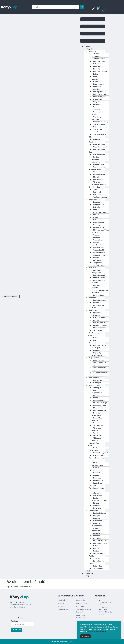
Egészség (97, 139)
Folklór (96, 217)
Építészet (97, 313)
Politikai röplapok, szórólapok (99, 346)
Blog (87, 576)
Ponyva (96, 102)
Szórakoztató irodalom (94, 444)
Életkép (96, 303)
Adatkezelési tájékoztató (81, 617)
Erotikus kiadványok (96, 78)
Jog (95, 470)
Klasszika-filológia (100, 403)
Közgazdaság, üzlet (101, 453)
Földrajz (96, 503)
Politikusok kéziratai (97, 286)
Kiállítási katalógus (100, 325)
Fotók (91, 152)
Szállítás (61, 604)
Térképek (93, 486)
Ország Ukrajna (99, 255)
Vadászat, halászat (100, 197)
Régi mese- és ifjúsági (98, 113)
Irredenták (97, 87)
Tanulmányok (98, 425)
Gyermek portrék (99, 154)
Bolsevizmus (98, 64)
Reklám (96, 258)
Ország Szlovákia (100, 252)
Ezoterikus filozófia (100, 147)
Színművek (97, 423)
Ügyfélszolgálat (82, 604)
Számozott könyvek (101, 127)
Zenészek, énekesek (96, 158)
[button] (93, 30)
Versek (96, 433)
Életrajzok (97, 516)
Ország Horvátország (97, 244)
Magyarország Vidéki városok (100, 231)
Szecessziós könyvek (97, 131)
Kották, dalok (98, 566)
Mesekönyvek (98, 179)
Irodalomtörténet (99, 400)
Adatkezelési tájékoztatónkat (96, 635)
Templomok (98, 263)
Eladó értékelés (64, 610)
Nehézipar (97, 383)
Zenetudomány (99, 568)
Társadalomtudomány (97, 458)
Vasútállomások (99, 265)
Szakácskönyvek (100, 167)
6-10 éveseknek (99, 174)
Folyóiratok (97, 81)
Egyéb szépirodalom (97, 391)
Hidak (95, 220)
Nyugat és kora (99, 99)
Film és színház (99, 318)
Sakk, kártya (98, 189)
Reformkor (97, 104)
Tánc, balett (98, 330)
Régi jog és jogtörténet (97, 108)
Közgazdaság (98, 473)
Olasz (95, 340)
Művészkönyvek (99, 97)
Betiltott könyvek (99, 61)
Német (96, 338)
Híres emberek (99, 222)
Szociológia (98, 483)
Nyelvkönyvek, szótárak (94, 334)
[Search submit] (82, 7)
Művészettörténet (100, 328)
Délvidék (96, 207)
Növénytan (97, 508)
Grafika (96, 320)
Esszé (95, 398)
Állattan (96, 493)
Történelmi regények (96, 429)
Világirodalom (98, 435)
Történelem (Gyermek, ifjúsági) (99, 183)
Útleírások (97, 194)
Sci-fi (95, 448)
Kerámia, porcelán (100, 323)
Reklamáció (81, 600)
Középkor (97, 536)
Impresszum (81, 607)
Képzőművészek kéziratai (99, 281)
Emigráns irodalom (100, 71)
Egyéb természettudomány (99, 499)
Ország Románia (99, 247)
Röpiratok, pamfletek (96, 118)
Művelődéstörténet (100, 543)
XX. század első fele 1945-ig (100, 374)
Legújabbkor (98, 538)
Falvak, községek (100, 212)
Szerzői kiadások (100, 134)
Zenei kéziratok (99, 295)
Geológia (97, 506)
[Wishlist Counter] (104, 11)
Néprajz (96, 475)
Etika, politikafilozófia (97, 464)
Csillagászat (98, 495)
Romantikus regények (97, 419)
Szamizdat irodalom (101, 124)
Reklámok (97, 350)
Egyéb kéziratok (99, 275)
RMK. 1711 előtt (99, 360)
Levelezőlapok (99, 227)
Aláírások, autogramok (96, 271)
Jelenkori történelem (96, 529)
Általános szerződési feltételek (84, 611)
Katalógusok (98, 92)
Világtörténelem (99, 553)
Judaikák (97, 89)
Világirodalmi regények (97, 439)
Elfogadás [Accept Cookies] (86, 640)
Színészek (97, 260)
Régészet (97, 551)
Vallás (92, 556)
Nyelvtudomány (99, 455)
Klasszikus (97, 177)
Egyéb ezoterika (99, 144)
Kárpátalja (97, 225)
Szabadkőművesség (101, 122)
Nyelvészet (97, 478)
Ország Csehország (96, 236)
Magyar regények (100, 410)
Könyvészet (98, 533)
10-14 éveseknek (99, 172)
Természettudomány (97, 488)
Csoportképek (98, 205)
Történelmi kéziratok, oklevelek (100, 291)
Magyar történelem (100, 541)
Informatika (97, 380)
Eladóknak (62, 600)
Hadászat (97, 518)
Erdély (96, 74)
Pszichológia (98, 480)
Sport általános (99, 192)
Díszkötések (98, 69)
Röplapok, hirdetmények (97, 354)
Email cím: (23, 624)
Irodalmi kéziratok (100, 278)
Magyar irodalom (100, 408)
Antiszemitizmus (99, 59)
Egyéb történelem (100, 513)
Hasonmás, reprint (100, 84)
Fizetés (60, 607)
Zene (91, 563)
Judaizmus (97, 558)
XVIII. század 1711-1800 (99, 369)
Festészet (97, 315)
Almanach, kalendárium (96, 55)
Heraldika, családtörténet (97, 524)
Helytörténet (98, 521)
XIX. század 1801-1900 (99, 364)
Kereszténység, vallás (98, 306)
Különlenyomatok (100, 94)
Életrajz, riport (98, 395)
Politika (96, 548)
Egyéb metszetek (100, 300)
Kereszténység (99, 561)
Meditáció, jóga (99, 149)
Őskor (95, 546)
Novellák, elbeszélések (97, 414)
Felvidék (96, 215)
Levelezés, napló (99, 405)
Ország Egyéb (98, 240)
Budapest (97, 66)
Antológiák (97, 388)
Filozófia (96, 468)
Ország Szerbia (99, 250)
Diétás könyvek (99, 164)
